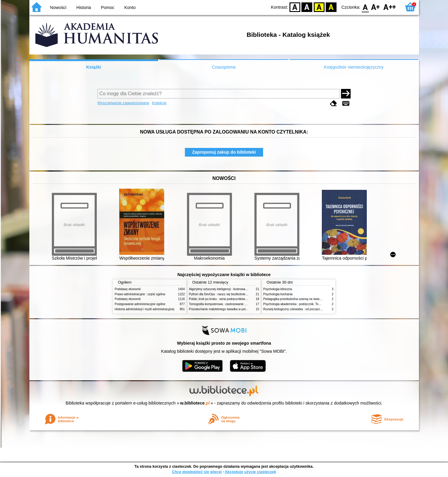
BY (331, 7)
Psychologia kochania (278, 294)
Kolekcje (159, 103)
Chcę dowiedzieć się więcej (197, 472)
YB (319, 7)
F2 (390, 7)
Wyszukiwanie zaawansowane (123, 103)
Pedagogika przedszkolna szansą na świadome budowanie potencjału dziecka (316, 299)
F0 (365, 7)
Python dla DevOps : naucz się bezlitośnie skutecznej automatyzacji (234, 294)
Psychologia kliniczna (278, 289)
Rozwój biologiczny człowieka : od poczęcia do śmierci (300, 309)
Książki (94, 67)
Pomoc (108, 7)
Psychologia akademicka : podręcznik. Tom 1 (294, 304)
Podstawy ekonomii (128, 289)
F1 (376, 7)
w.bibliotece (195, 403)
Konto (130, 7)
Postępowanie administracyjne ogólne (140, 304)
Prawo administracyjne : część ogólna (140, 294)
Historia (84, 7)
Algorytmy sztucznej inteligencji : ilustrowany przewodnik (227, 289)
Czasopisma (224, 67)
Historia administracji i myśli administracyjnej (145, 309)
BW (307, 7)
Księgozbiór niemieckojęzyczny (354, 67)
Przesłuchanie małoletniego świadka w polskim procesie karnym (232, 309)
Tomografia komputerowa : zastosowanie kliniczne (223, 304)
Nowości (58, 7)
